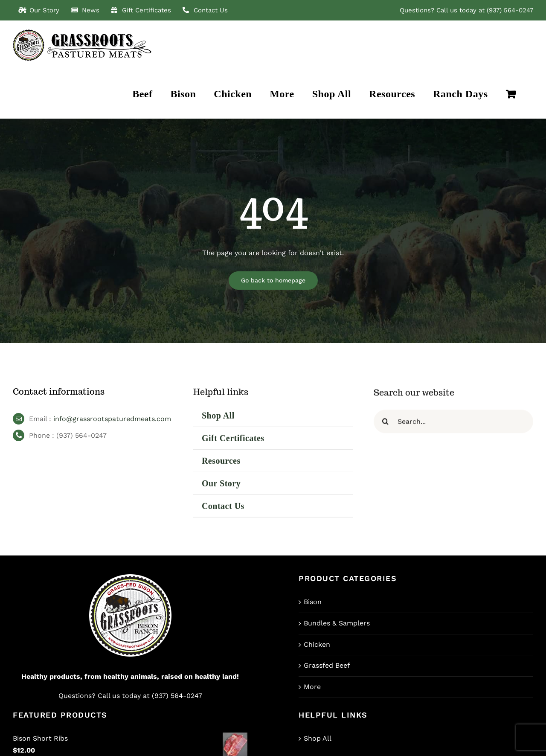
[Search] (385, 425)
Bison (313, 602)
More (312, 687)
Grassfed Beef (327, 665)
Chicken (317, 644)
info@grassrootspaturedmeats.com (112, 421)
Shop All (318, 738)
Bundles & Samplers (337, 623)
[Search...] (453, 425)
